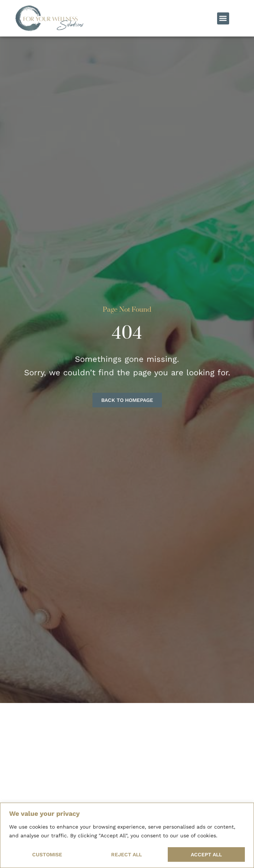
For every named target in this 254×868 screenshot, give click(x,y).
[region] (127, 835)
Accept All (206, 854)
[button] (223, 18)
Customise (47, 854)
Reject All (126, 854)
